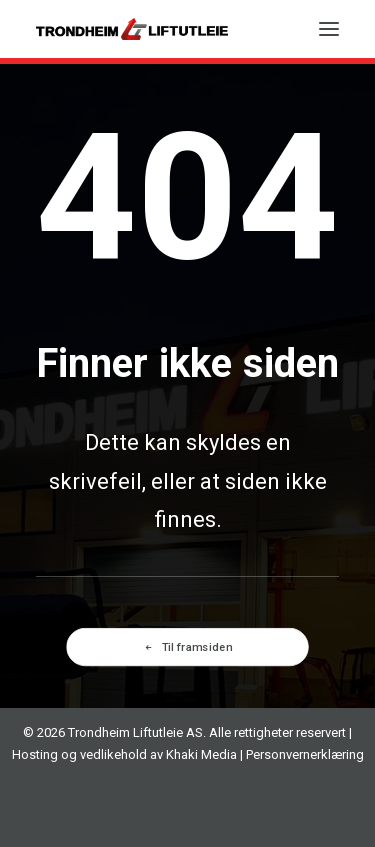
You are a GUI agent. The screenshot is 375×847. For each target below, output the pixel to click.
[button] (329, 29)
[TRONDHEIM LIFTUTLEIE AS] (132, 29)
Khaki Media (201, 754)
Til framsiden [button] (187, 646)
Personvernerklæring (305, 754)
